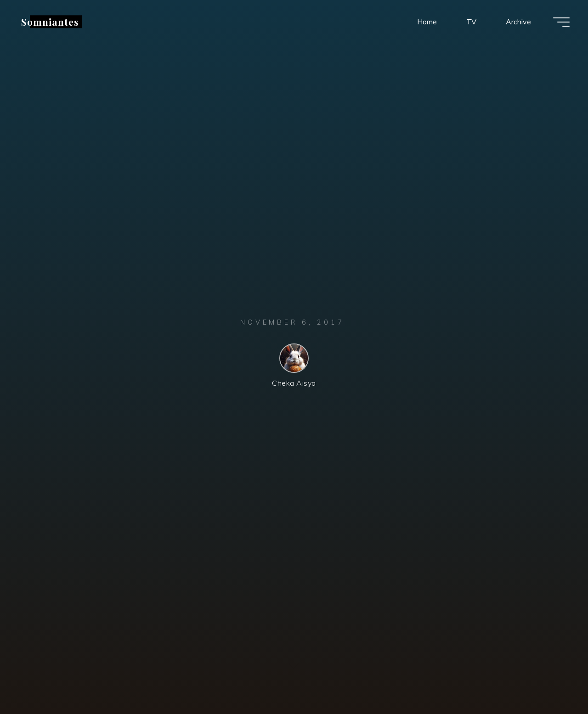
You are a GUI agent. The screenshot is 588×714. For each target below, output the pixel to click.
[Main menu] (561, 22)
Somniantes (50, 22)
